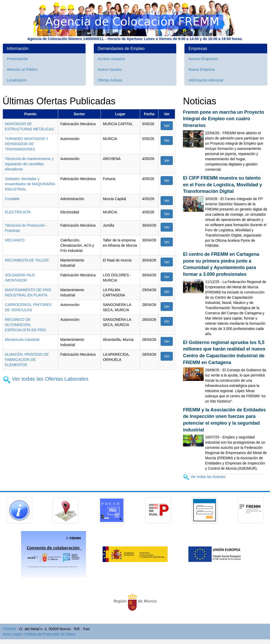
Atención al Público (22, 69)
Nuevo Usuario (110, 69)
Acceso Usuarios (111, 59)
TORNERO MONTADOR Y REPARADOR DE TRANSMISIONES (27, 144)
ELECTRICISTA (18, 212)
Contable (12, 199)
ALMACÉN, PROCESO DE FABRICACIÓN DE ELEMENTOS (27, 360)
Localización (17, 80)
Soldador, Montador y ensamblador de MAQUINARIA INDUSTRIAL (30, 184)
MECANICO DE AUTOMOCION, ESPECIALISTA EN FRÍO (25, 325)
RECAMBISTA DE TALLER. (27, 260)
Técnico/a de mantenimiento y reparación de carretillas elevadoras (29, 164)
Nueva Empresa (201, 69)
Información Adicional (206, 80)
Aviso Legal (12, 634)
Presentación (17, 59)
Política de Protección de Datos (50, 634)
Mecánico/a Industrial (22, 340)
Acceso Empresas (203, 59)
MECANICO (15, 240)
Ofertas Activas (110, 80)
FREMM (9, 629)
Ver (167, 126)
